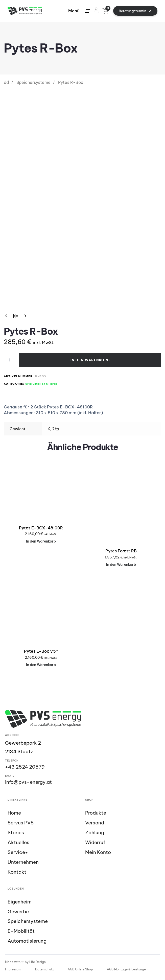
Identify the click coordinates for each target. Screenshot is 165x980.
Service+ (18, 852)
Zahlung (95, 833)
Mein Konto (98, 852)
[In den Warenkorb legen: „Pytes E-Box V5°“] (41, 665)
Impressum (13, 969)
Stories (16, 833)
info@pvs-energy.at (28, 782)
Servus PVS (21, 823)
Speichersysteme (33, 82)
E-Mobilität (21, 931)
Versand (95, 823)
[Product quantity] (9, 360)
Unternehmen (23, 862)
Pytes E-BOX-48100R (41, 528)
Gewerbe (18, 912)
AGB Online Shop (80, 969)
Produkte (96, 813)
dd (6, 82)
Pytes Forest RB (121, 551)
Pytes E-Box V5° (41, 651)
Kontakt (17, 872)
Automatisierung (27, 941)
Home (14, 813)
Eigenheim (20, 902)
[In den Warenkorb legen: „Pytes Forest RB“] (121, 565)
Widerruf (95, 842)
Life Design (38, 962)
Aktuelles (18, 842)
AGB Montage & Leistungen (127, 969)
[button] (81, 11)
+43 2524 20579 (25, 767)
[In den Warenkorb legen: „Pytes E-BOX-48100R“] (41, 541)
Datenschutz (44, 969)
